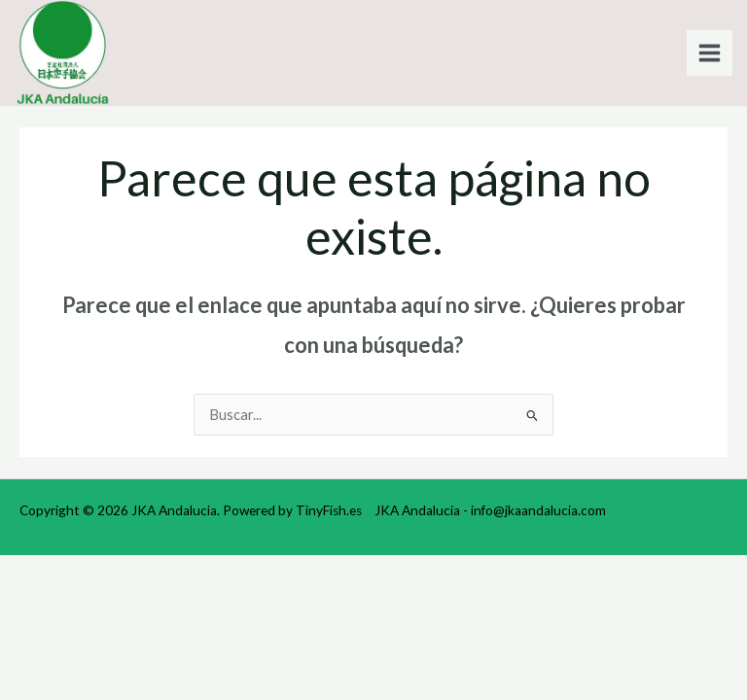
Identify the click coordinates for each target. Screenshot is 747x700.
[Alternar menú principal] (710, 53)
